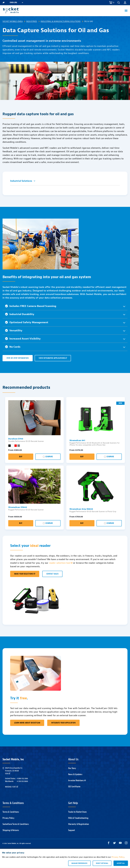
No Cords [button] (13, 347)
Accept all (121, 863)
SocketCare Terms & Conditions (16, 824)
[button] (119, 3)
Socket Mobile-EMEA (13, 21)
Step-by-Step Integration (18, 358)
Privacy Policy (8, 818)
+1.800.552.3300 (22, 779)
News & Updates (75, 774)
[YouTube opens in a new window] (120, 843)
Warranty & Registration (79, 824)
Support (72, 830)
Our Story (72, 768)
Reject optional (102, 863)
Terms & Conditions (11, 812)
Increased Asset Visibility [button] (23, 339)
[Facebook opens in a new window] (109, 843)
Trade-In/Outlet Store (77, 812)
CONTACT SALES (52, 574)
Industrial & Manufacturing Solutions (61, 21)
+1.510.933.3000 (22, 781)
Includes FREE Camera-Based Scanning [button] (31, 306)
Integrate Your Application (63, 723)
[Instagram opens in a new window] (126, 843)
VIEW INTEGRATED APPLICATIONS (53, 358)
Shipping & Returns (11, 830)
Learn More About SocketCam (27, 723)
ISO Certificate (74, 787)
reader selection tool (61, 563)
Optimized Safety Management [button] (27, 322)
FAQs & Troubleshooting (78, 818)
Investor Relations (77, 780)
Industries (32, 21)
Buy (21, 457)
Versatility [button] (14, 331)
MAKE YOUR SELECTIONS (25, 574)
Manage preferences (79, 863)
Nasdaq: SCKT (12, 787)
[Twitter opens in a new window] (114, 843)
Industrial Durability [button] (20, 314)
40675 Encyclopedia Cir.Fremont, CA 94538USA (14, 771)
